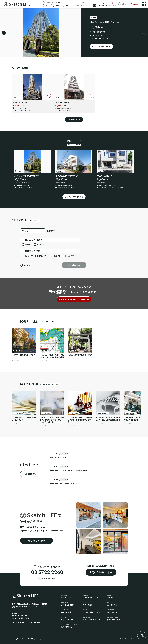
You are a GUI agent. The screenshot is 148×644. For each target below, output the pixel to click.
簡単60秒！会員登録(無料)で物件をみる (74, 299)
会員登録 (135, 4)
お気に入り (112, 5)
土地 (67, 5)
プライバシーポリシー (129, 639)
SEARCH (142, 636)
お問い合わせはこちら (101, 572)
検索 (95, 5)
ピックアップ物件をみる (101, 46)
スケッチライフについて (36, 541)
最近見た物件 (103, 5)
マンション (47, 5)
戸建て (57, 5)
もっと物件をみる (74, 120)
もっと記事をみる (29, 474)
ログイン (124, 4)
